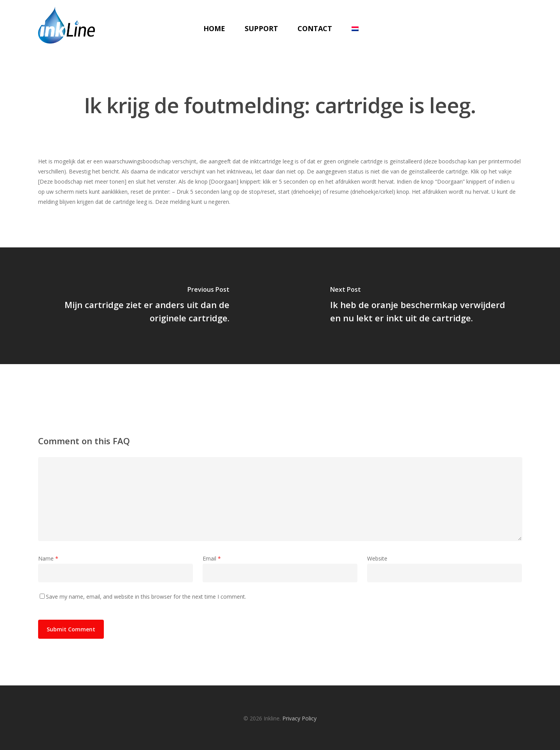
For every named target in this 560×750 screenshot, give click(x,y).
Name (48, 558)
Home (213, 28)
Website (377, 558)
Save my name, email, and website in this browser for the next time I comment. (146, 597)
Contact (314, 28)
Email (212, 558)
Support (261, 28)
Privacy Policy (299, 718)
